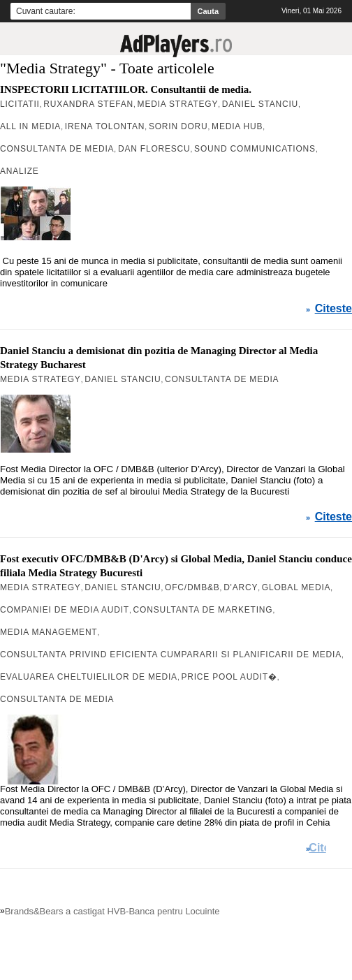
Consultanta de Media (57, 149)
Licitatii (20, 104)
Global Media (296, 587)
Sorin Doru (178, 126)
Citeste (333, 309)
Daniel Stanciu (260, 104)
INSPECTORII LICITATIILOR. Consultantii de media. (126, 89)
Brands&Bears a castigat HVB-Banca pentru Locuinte (112, 911)
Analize (20, 171)
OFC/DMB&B (192, 587)
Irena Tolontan (105, 126)
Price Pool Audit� (229, 677)
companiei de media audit (65, 610)
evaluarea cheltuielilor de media (89, 677)
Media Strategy (178, 104)
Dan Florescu (154, 149)
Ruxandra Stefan (88, 104)
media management (49, 632)
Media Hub (237, 126)
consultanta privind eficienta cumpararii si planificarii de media (171, 654)
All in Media (30, 126)
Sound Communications (255, 149)
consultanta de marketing (203, 610)
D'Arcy (241, 587)
